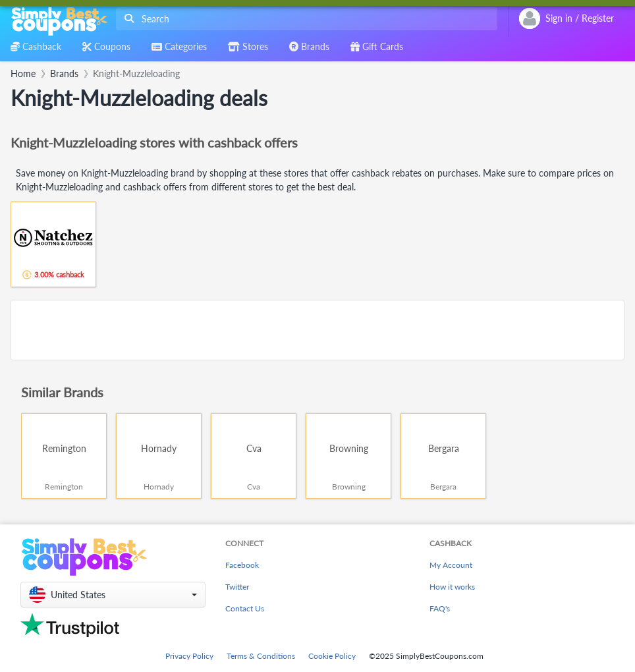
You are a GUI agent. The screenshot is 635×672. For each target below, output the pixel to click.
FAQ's (440, 608)
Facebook (242, 565)
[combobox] (304, 19)
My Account (451, 565)
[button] (113, 595)
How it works (452, 587)
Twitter (237, 587)
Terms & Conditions (261, 656)
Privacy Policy (189, 656)
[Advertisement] (317, 330)
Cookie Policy (332, 656)
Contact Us (245, 608)
